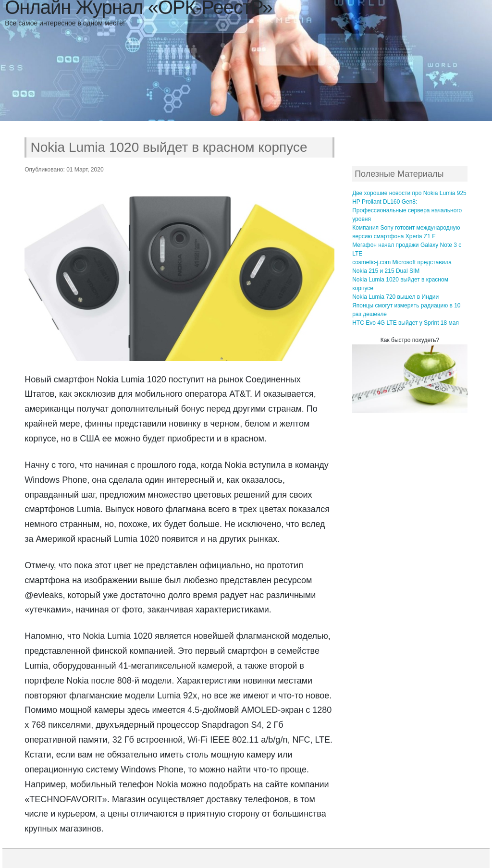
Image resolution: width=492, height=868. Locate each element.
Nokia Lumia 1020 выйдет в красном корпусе (169, 147)
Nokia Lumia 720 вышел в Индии (395, 297)
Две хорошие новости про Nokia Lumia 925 (409, 193)
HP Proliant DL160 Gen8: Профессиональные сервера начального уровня (407, 210)
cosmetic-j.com (371, 262)
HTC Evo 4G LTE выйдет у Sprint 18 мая (406, 323)
